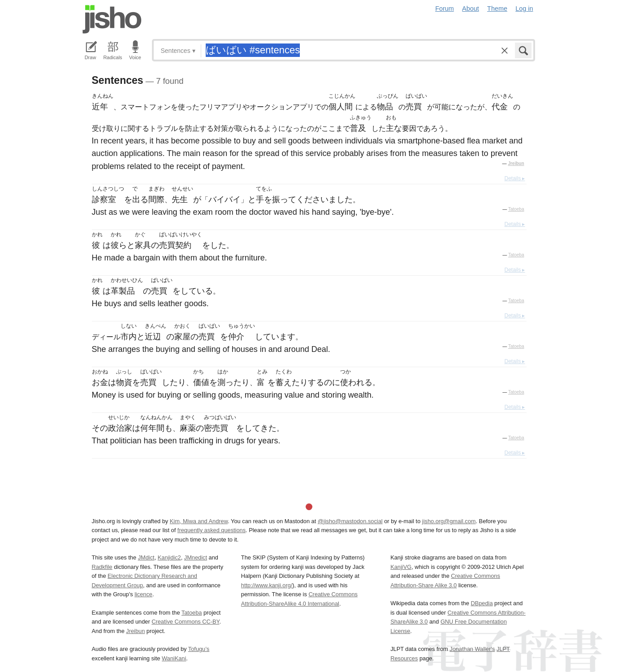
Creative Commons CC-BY (185, 622)
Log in (524, 9)
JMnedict (196, 557)
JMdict (146, 557)
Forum (445, 9)
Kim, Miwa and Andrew (199, 521)
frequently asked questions (212, 530)
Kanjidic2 (169, 557)
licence (143, 594)
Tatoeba (516, 209)
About (471, 9)
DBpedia (482, 603)
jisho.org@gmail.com (449, 521)
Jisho (112, 19)
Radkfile (102, 567)
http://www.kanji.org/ (267, 585)
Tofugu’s (199, 649)
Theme (497, 9)
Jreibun (516, 163)
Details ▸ (514, 178)
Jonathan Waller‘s (472, 649)
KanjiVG (401, 567)
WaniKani (174, 658)
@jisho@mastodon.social (350, 521)
